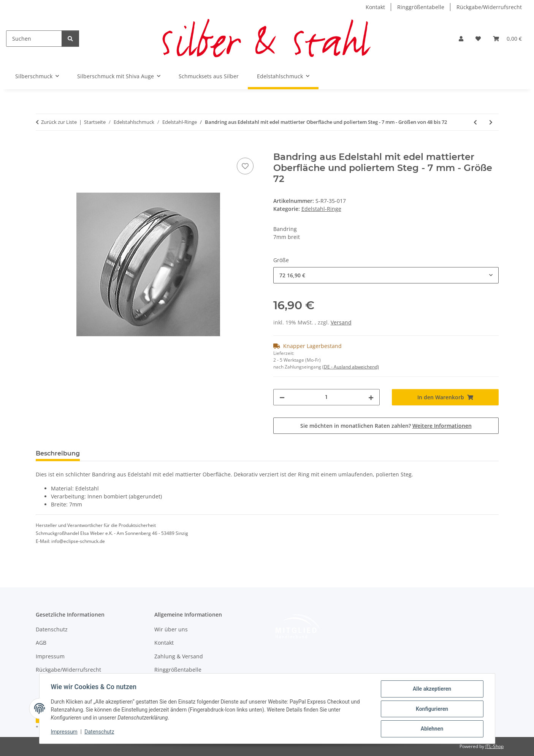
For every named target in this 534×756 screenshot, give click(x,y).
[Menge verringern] (282, 397)
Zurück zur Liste (59, 122)
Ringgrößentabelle (421, 7)
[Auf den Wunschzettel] (245, 166)
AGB (41, 643)
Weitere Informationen (442, 426)
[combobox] (386, 275)
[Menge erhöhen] (371, 397)
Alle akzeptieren (431, 690)
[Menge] (327, 397)
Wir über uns (171, 629)
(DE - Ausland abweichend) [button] (351, 367)
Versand (341, 322)
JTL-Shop (494, 746)
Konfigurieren (431, 709)
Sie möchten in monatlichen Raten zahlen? (386, 426)
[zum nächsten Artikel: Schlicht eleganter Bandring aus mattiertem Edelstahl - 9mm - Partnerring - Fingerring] (491, 122)
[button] (461, 39)
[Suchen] (34, 39)
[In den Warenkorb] (42, 147)
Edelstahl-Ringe (321, 209)
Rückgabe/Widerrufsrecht (489, 7)
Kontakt (375, 7)
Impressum (65, 732)
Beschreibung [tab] (58, 453)
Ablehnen (431, 729)
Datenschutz (100, 732)
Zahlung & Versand (179, 656)
